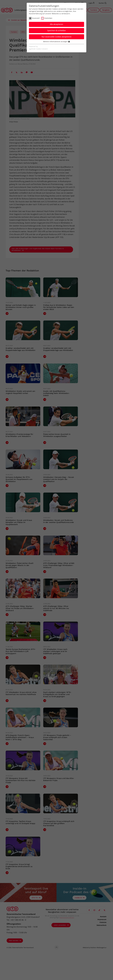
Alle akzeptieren (56, 24)
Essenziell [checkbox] (36, 18)
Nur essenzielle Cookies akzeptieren (57, 37)
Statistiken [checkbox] (48, 18)
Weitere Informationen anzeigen (56, 42)
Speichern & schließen (56, 30)
